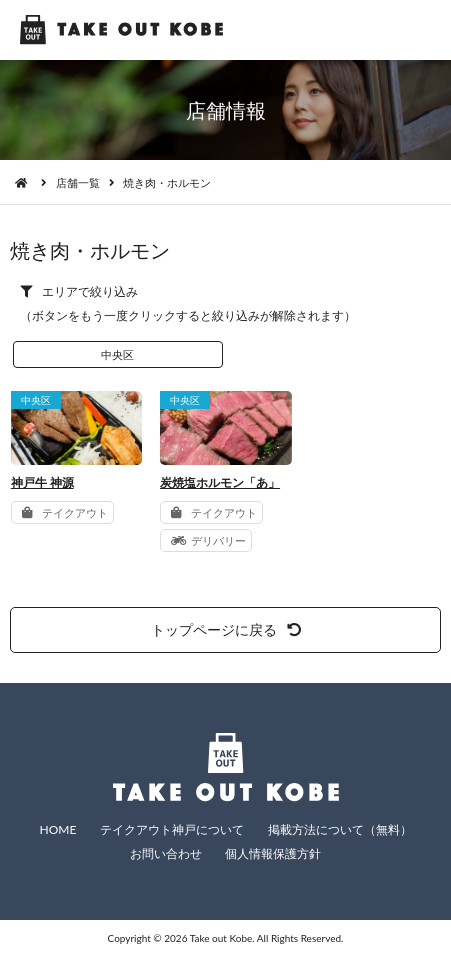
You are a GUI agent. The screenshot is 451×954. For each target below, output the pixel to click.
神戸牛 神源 (42, 482)
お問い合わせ (166, 853)
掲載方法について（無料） (340, 829)
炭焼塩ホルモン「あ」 (220, 482)
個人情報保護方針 (273, 853)
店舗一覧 (78, 182)
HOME (57, 829)
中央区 (117, 354)
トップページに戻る (226, 629)
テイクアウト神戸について (172, 829)
